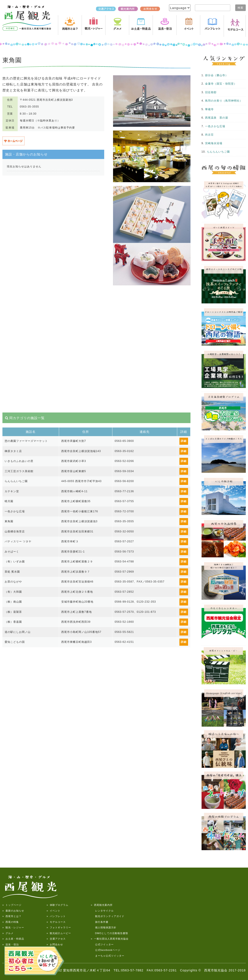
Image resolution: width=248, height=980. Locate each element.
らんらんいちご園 (218, 152)
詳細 (184, 441)
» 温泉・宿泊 (11, 944)
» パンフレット (56, 916)
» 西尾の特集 (11, 922)
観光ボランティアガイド (108, 916)
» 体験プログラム (58, 905)
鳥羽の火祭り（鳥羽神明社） (224, 101)
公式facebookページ (106, 950)
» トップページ (12, 905)
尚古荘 (209, 135)
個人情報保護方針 (104, 927)
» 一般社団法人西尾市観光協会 (110, 939)
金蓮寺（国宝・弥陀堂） (221, 84)
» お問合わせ (55, 944)
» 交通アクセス (56, 939)
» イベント (54, 911)
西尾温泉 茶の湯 (217, 118)
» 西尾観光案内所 (102, 905)
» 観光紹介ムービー (59, 933)
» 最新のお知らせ (13, 911)
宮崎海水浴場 (214, 143)
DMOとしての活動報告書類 (110, 933)
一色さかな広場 (215, 126)
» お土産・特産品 (13, 939)
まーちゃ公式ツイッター (108, 956)
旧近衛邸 (211, 92)
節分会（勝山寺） (217, 75)
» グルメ (8, 933)
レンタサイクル (102, 911)
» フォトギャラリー (59, 927)
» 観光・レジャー (13, 927)
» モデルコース (56, 922)
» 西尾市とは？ (12, 916)
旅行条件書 (100, 922)
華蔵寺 (209, 109)
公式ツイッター (102, 944)
